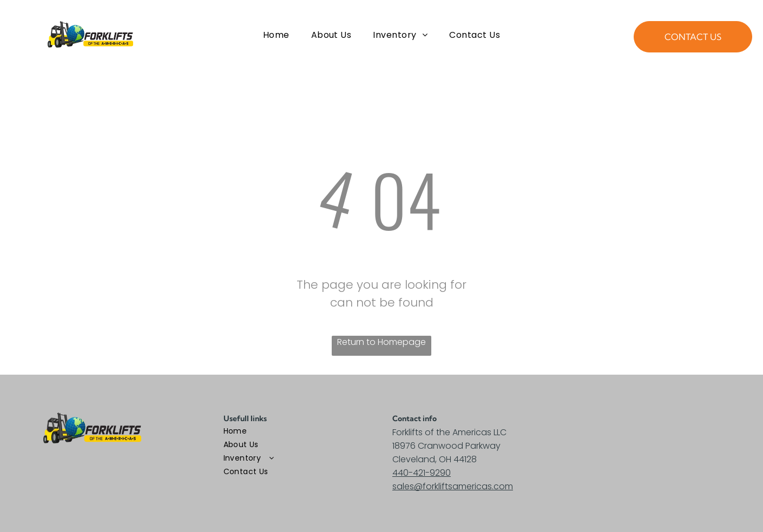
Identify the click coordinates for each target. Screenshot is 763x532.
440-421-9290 (422, 473)
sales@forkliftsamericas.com (453, 486)
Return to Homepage (381, 342)
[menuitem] (276, 35)
